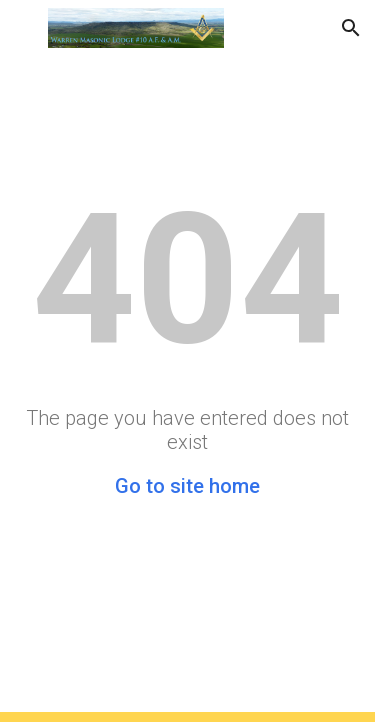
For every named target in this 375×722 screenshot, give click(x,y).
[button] (24, 27)
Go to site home (187, 486)
